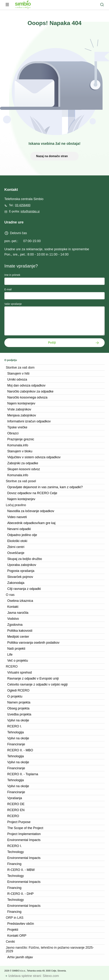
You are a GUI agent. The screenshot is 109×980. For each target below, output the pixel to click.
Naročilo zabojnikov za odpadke (30, 391)
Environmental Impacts (24, 840)
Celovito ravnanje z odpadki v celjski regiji (37, 684)
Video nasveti (17, 517)
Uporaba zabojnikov (22, 565)
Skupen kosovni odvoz (24, 469)
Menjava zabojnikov (22, 415)
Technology (16, 852)
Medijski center (18, 637)
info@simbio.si (30, 211)
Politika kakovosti (20, 631)
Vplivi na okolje (18, 720)
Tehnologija (16, 732)
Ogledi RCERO (18, 690)
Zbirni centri (16, 547)
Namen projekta (19, 702)
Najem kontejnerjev (21, 403)
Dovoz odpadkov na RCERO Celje (32, 493)
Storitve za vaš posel (21, 481)
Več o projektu (18, 661)
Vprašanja (15, 798)
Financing (14, 864)
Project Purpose (19, 822)
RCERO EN (16, 810)
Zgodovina (15, 625)
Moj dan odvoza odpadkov (26, 385)
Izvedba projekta (19, 714)
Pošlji (52, 343)
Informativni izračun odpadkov (29, 421)
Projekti (13, 930)
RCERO (12, 667)
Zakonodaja (16, 583)
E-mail (8, 289)
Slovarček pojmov (20, 577)
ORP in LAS (15, 918)
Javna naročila (18, 613)
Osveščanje (16, 553)
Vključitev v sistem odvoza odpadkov (34, 457)
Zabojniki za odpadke (23, 463)
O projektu (15, 696)
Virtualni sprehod (20, 672)
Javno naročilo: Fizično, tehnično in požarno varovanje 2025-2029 (50, 949)
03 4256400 (23, 205)
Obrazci (13, 433)
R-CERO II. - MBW (21, 870)
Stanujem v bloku (20, 451)
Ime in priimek (12, 275)
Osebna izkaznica (20, 601)
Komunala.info (18, 445)
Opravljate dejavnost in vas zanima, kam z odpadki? (45, 487)
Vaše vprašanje (13, 304)
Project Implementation (24, 834)
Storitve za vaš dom (20, 367)
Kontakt (13, 607)
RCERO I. (15, 726)
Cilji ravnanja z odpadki (24, 589)
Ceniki (10, 942)
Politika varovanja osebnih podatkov (33, 643)
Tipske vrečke (17, 427)
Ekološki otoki (17, 541)
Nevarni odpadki (19, 529)
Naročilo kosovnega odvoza (27, 397)
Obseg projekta (18, 708)
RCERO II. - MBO (20, 750)
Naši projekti (16, 649)
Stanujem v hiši (18, 373)
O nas (10, 595)
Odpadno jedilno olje (22, 535)
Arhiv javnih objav (20, 957)
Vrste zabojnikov (19, 409)
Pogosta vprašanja (21, 571)
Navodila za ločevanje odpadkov (31, 511)
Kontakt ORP (17, 936)
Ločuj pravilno (16, 505)
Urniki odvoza (17, 379)
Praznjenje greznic (21, 439)
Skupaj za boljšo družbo (25, 559)
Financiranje (16, 744)
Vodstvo (13, 619)
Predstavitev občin (21, 924)
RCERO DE (16, 804)
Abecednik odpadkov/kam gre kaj (31, 523)
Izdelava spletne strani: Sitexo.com (34, 976)
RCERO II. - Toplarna (23, 774)
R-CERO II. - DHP (20, 894)
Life (10, 655)
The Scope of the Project (25, 828)
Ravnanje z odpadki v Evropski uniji (33, 678)
